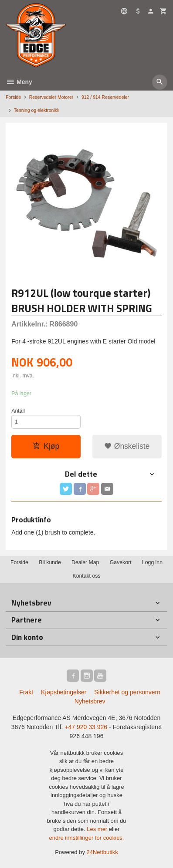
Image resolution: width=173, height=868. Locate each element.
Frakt (26, 692)
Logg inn (152, 562)
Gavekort (121, 562)
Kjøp (46, 446)
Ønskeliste (127, 446)
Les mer (98, 829)
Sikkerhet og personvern (127, 692)
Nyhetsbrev (90, 701)
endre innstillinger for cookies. (87, 838)
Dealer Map (85, 562)
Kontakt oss (86, 576)
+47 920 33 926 (86, 727)
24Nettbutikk (102, 852)
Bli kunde (50, 562)
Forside (13, 97)
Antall (18, 411)
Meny (19, 82)
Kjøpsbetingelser (64, 692)
